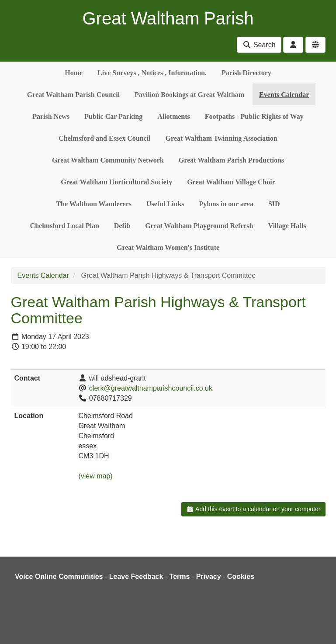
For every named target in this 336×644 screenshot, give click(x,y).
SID (274, 204)
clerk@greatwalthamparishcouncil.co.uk (151, 388)
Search (259, 45)
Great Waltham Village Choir (231, 182)
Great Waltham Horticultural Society (116, 182)
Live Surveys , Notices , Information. (152, 73)
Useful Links (165, 204)
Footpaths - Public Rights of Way (254, 116)
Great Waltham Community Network (108, 160)
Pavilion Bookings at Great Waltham (189, 95)
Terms (180, 576)
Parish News (51, 116)
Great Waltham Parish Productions (231, 160)
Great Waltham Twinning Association (222, 138)
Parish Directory (246, 73)
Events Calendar (284, 95)
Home (74, 73)
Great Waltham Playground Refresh (199, 226)
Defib (122, 226)
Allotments (174, 116)
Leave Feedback (136, 576)
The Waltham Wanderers (94, 204)
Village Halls (287, 226)
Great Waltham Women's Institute (168, 248)
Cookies (241, 576)
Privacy (209, 576)
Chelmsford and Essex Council (104, 138)
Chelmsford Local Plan (65, 226)
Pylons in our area (226, 204)
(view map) (95, 476)
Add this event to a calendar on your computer (253, 509)
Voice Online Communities (59, 576)
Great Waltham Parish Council (73, 95)
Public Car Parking (113, 116)
